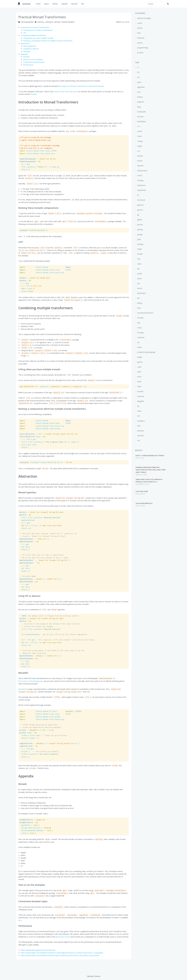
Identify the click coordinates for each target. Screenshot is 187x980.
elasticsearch (142, 171)
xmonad (140, 436)
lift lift (40, 518)
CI (138, 67)
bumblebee (141, 121)
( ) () (45, 560)
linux (139, 33)
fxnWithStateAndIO (33, 230)
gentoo (140, 210)
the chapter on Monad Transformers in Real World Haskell (81, 86)
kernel (139, 288)
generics (140, 205)
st (25, 169)
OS (138, 77)
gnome (140, 224)
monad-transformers (64, 22)
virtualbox (141, 421)
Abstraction (25, 43)
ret (25, 528)
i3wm (139, 264)
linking (139, 303)
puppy (139, 357)
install (139, 274)
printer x (39, 751)
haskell (41, 22)
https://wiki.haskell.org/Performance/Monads (38, 950)
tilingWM (140, 401)
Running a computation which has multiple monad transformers (48, 41)
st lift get (57, 640)
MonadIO (27, 51)
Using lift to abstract (31, 49)
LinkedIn (64, 4)
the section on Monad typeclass (31, 681)
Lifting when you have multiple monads (38, 38)
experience (141, 185)
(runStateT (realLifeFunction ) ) (46, 462)
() (38, 151)
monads (49, 22)
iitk (138, 269)
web (139, 426)
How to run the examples (33, 59)
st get (25, 164)
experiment (141, 190)
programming (27, 22)
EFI (138, 72)
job (138, 283)
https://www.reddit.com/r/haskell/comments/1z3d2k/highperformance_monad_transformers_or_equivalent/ (62, 953)
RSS (83, 4)
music (139, 328)
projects (140, 53)
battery (140, 97)
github (139, 220)
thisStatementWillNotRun (36, 830)
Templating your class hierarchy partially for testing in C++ (149, 481)
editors (140, 28)
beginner (140, 102)
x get (24, 544)
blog (139, 107)
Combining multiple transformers (33, 35)
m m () (40, 579)
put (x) (25, 547)
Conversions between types (34, 62)
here (20, 920)
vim (138, 416)
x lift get (28, 439)
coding (140, 141)
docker (140, 161)
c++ (139, 126)
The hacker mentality (144, 503)
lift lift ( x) (49, 442)
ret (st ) (40, 526)
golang (140, 229)
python (140, 362)
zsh (138, 440)
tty (138, 406)
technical (140, 396)
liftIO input (43, 735)
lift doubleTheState (53, 634)
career (139, 23)
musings (140, 333)
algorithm (141, 87)
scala (139, 367)
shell (139, 372)
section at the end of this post (65, 92)
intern (139, 279)
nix (138, 342)
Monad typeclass (30, 46)
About (46, 4)
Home (38, 4)
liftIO (39, 754)
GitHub (55, 4)
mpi (138, 323)
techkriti (140, 391)
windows (140, 431)
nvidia (139, 347)
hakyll (139, 249)
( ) (49, 434)
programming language (146, 352)
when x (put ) (27, 288)
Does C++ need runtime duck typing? (150, 456)
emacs (140, 175)
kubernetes (141, 293)
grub (139, 239)
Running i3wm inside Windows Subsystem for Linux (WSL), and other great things (151, 470)
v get (24, 283)
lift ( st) (39, 167)
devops (140, 156)
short (139, 377)
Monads (26, 57)
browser (140, 117)
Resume (74, 4)
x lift (30, 286)
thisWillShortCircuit (35, 828)
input (32, 437)
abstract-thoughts (144, 18)
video (139, 411)
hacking (140, 244)
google (140, 234)
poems (140, 43)
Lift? (25, 33)
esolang (140, 180)
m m (37, 730)
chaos (139, 136)
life (138, 298)
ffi (138, 195)
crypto (139, 146)
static (139, 386)
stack (139, 382)
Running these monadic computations (38, 30)
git (138, 215)
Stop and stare (142, 491)
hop (139, 259)
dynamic (140, 166)
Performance (28, 65)
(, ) (50, 711)
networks (141, 38)
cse (138, 151)
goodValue (29, 825)
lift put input (28, 445)
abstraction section (63, 937)
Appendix (24, 54)
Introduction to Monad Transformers (35, 27)
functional (141, 200)
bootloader (141, 112)
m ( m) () (49, 743)
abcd (139, 82)
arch (139, 92)
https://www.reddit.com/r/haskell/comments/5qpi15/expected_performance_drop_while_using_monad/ (60, 955)
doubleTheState (27, 520)
